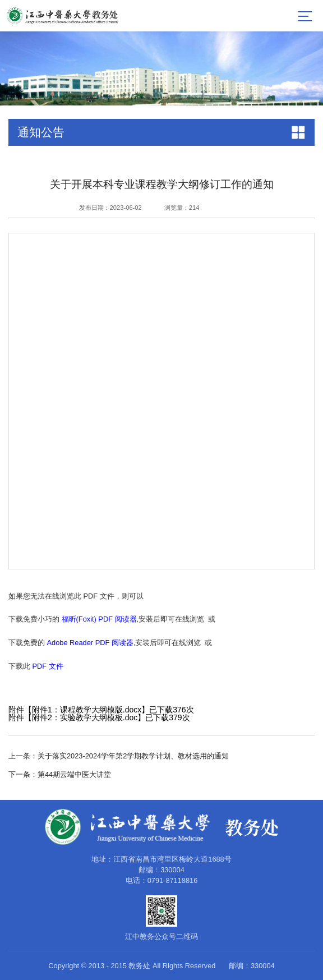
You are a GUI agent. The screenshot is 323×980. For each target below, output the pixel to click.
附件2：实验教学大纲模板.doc (85, 717)
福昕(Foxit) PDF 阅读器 (99, 619)
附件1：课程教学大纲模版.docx (87, 710)
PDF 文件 (48, 666)
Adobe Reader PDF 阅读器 (90, 643)
